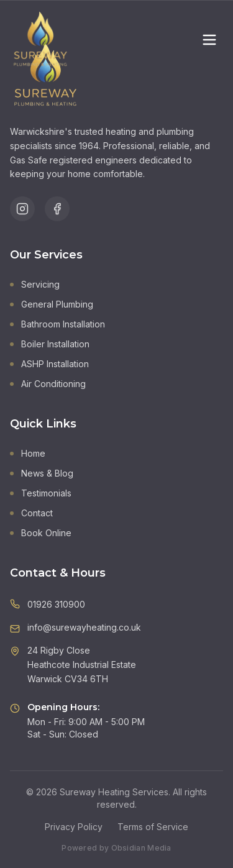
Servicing (35, 284)
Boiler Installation (50, 344)
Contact (31, 513)
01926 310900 (56, 604)
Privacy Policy (74, 827)
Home (28, 453)
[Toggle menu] (209, 40)
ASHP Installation (49, 364)
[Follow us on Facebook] (57, 209)
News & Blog (42, 473)
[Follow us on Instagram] (22, 209)
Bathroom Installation (57, 324)
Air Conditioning (48, 384)
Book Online (41, 533)
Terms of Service (153, 827)
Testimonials (41, 493)
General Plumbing (52, 304)
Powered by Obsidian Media (116, 848)
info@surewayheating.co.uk (84, 627)
